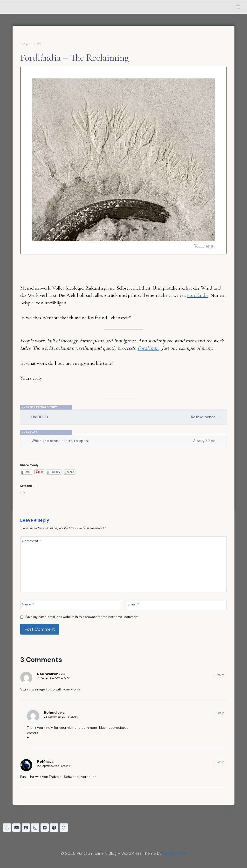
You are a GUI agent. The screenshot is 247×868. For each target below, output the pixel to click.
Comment (31, 541)
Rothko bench (206, 417)
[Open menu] (238, 7)
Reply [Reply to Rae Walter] (220, 675)
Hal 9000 (37, 417)
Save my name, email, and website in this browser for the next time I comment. (82, 617)
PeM (41, 761)
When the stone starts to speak (58, 441)
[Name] (71, 605)
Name (28, 604)
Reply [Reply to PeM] (220, 762)
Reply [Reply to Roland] (220, 713)
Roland (50, 712)
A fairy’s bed (207, 441)
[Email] (177, 605)
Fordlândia (198, 295)
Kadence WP (175, 853)
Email (133, 604)
